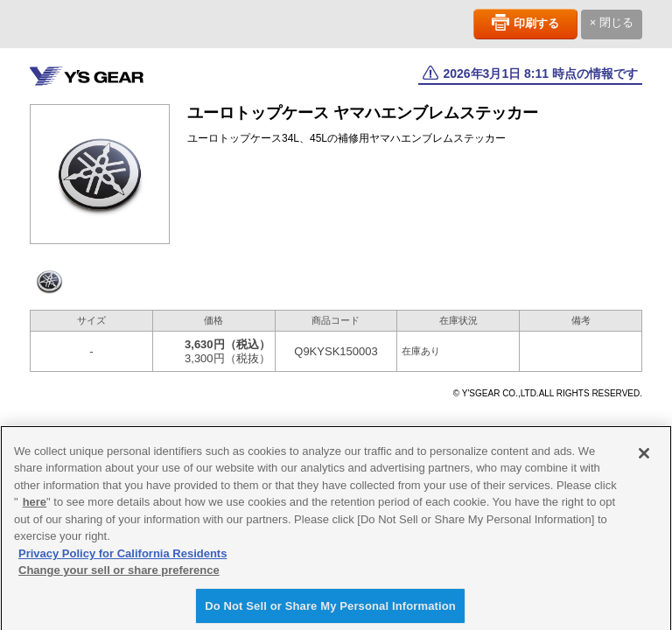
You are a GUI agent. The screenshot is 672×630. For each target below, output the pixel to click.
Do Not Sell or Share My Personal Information (330, 610)
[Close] (644, 457)
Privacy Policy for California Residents (122, 558)
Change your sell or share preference (119, 574)
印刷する (536, 23)
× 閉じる (612, 22)
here (35, 506)
